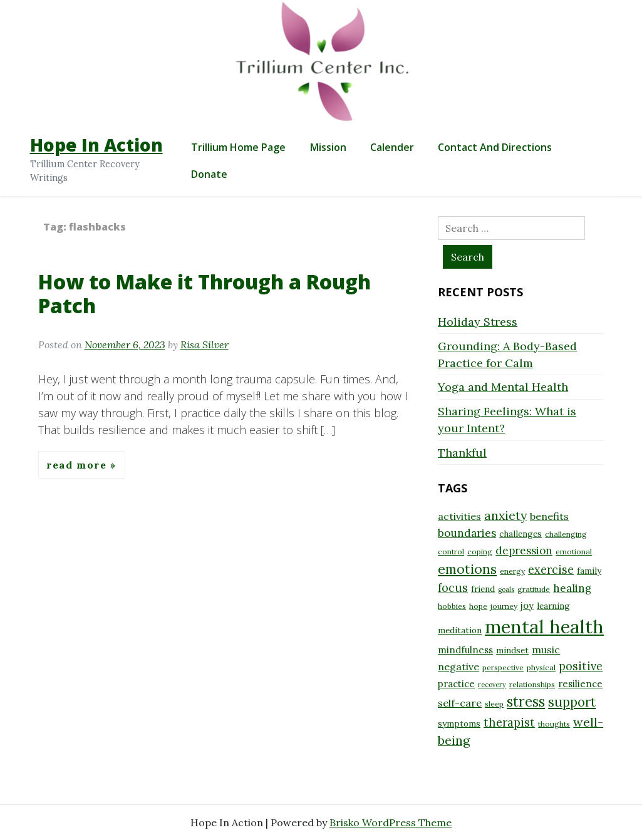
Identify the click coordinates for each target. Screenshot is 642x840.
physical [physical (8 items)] (541, 667)
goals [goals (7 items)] (506, 589)
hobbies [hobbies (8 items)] (452, 606)
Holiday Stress (478, 322)
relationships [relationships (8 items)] (532, 684)
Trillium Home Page (238, 147)
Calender (392, 147)
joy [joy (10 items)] (527, 605)
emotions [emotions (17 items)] (467, 569)
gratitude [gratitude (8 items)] (534, 589)
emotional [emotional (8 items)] (574, 552)
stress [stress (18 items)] (526, 702)
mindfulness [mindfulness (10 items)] (465, 650)
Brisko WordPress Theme (391, 822)
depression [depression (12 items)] (524, 551)
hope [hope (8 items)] (478, 606)
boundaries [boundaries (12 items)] (467, 533)
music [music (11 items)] (546, 650)
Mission (328, 147)
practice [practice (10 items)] (456, 684)
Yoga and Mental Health (503, 387)
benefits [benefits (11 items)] (549, 516)
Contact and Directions (495, 147)
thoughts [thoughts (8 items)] (554, 724)
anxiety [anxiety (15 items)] (505, 515)
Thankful (462, 453)
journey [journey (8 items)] (504, 606)
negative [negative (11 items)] (458, 666)
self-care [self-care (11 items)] (460, 703)
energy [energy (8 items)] (512, 571)
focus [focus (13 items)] (453, 588)
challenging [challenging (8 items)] (566, 534)
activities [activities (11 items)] (459, 516)
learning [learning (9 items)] (553, 606)
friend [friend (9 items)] (483, 589)
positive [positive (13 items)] (581, 666)
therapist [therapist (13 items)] (509, 723)
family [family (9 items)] (589, 571)
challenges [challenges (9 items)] (520, 534)
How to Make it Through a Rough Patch (205, 293)
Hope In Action (96, 145)
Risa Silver (205, 345)
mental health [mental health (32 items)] (544, 626)
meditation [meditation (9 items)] (460, 630)
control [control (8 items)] (451, 552)
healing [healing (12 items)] (572, 588)
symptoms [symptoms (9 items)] (459, 723)
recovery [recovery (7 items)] (492, 685)
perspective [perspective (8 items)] (503, 667)
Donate (209, 174)
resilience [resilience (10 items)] (580, 684)
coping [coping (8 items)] (480, 552)
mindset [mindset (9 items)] (512, 650)
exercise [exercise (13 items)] (551, 570)
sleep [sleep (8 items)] (494, 704)
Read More (78, 465)
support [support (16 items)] (572, 702)
